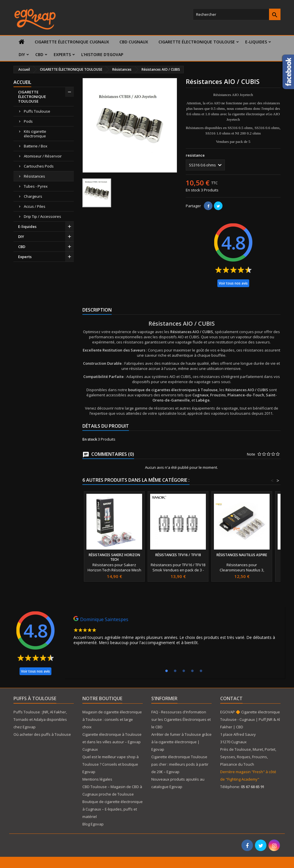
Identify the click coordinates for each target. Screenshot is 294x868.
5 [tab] (201, 671)
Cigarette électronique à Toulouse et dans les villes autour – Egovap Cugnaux (112, 742)
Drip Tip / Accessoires (42, 216)
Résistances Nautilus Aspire (242, 555)
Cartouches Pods (39, 166)
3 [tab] (184, 671)
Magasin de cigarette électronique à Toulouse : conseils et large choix (112, 719)
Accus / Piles (35, 206)
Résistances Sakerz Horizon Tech (114, 557)
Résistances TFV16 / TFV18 (178, 555)
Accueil (22, 82)
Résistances (34, 176)
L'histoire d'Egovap (102, 54)
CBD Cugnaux (134, 42)
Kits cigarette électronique (35, 134)
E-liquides (256, 42)
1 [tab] (167, 671)
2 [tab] (175, 671)
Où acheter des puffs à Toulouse (42, 734)
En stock (193, 190)
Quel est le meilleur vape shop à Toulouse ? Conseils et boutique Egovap (111, 764)
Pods (28, 121)
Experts (62, 54)
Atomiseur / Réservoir (43, 156)
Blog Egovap (93, 824)
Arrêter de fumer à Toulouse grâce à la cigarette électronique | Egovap (181, 742)
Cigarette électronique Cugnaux (72, 42)
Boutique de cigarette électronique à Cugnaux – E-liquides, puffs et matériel (113, 809)
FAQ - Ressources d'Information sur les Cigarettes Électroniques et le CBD (181, 719)
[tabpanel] (175, 632)
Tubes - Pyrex (36, 186)
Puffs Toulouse (37, 111)
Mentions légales (97, 779)
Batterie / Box (36, 146)
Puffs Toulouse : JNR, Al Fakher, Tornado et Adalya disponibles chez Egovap (40, 719)
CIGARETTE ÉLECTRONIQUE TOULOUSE (197, 42)
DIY (22, 54)
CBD (39, 54)
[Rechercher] (237, 14)
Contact (231, 698)
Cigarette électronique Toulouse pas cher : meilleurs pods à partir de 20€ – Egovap (180, 764)
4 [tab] (192, 671)
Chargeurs (33, 196)
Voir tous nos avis (233, 283)
